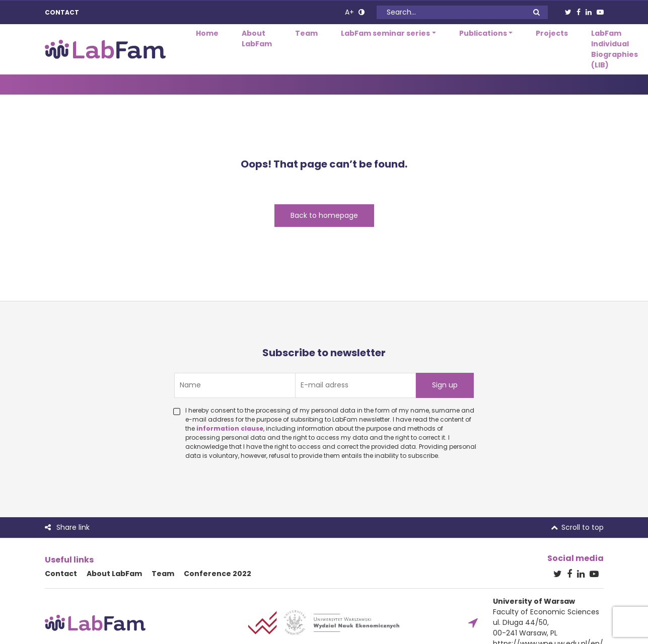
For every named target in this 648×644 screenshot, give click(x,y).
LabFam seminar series (385, 33)
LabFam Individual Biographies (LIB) (615, 49)
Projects (552, 33)
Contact (62, 12)
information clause (230, 428)
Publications (483, 33)
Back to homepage (324, 215)
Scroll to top (577, 527)
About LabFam (257, 38)
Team (306, 33)
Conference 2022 (218, 574)
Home (207, 33)
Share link (67, 527)
